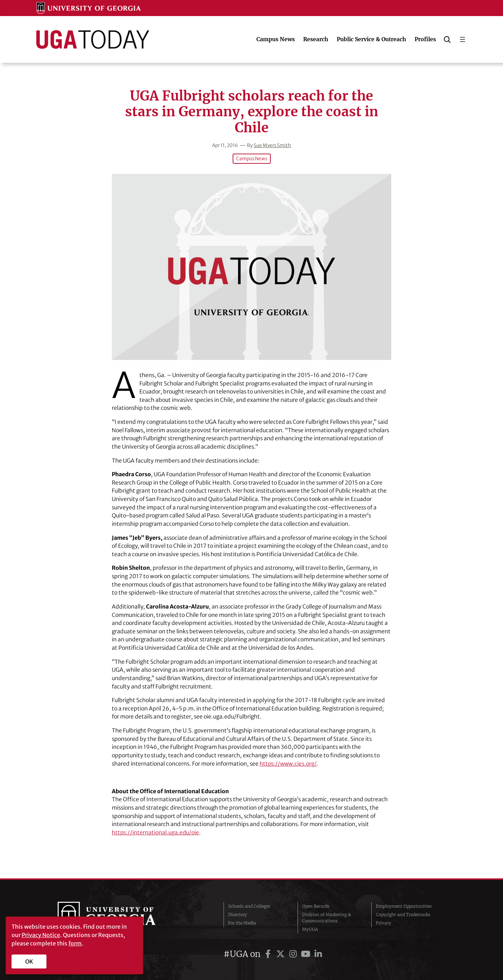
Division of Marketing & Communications (327, 917)
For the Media (242, 923)
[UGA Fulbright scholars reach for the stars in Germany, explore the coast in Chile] (251, 267)
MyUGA (310, 929)
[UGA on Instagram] (294, 954)
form (75, 943)
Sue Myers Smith (273, 145)
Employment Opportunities (404, 906)
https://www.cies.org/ (289, 763)
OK (29, 961)
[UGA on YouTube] (307, 954)
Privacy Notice (41, 935)
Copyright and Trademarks (403, 914)
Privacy (384, 923)
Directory (238, 914)
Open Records (316, 906)
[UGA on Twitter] (282, 954)
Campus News (251, 159)
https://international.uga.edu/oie (156, 832)
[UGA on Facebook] (269, 954)
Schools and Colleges (249, 906)
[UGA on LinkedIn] (318, 954)
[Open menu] (462, 39)
